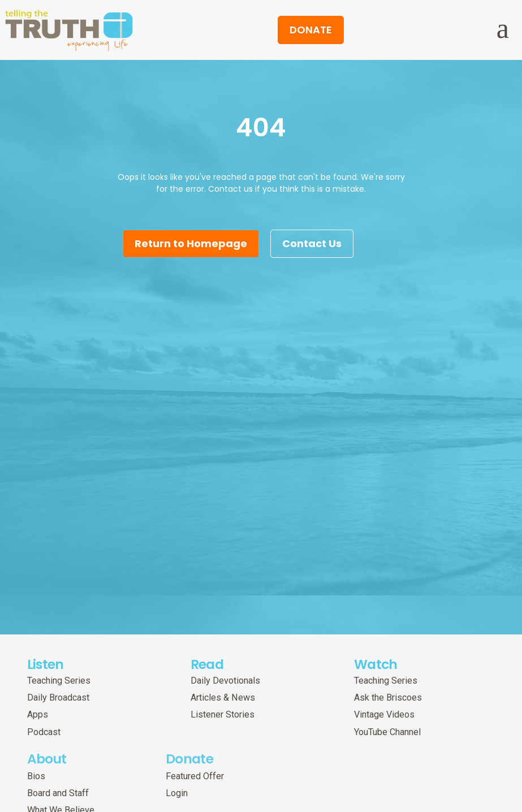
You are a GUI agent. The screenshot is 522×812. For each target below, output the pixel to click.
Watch (376, 687)
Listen (46, 687)
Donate (189, 770)
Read (207, 687)
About (47, 770)
